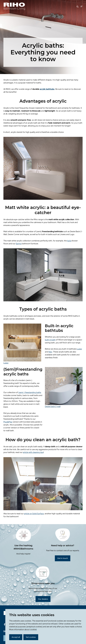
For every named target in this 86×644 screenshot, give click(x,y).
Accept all (16, 637)
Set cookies (31, 637)
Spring (19, 244)
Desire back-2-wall (53, 406)
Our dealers (43, 599)
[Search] (78, 6)
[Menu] (82, 6)
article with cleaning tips (33, 452)
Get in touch (63, 558)
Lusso (6, 363)
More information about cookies (23, 629)
